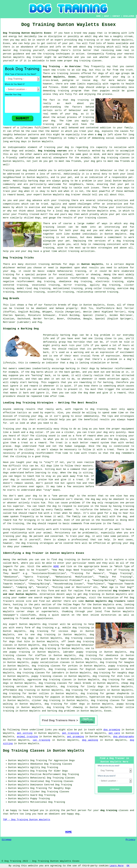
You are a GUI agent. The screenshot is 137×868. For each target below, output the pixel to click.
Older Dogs (61, 771)
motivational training (68, 288)
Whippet (47, 312)
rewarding (85, 382)
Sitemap (7, 840)
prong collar (94, 288)
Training (8, 170)
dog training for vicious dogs (53, 631)
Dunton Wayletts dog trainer (62, 195)
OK (128, 866)
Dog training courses (52, 151)
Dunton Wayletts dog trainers (105, 601)
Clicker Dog (38, 792)
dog (100, 135)
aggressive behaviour (80, 645)
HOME (98, 16)
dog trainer (35, 57)
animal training (27, 737)
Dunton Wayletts (92, 264)
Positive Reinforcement (46, 774)
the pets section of (42, 605)
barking (48, 359)
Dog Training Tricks (18, 258)
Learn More (117, 866)
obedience (65, 282)
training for (12, 275)
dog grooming (112, 730)
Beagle (88, 319)
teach (46, 70)
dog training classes (88, 61)
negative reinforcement (19, 282)
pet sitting (25, 733)
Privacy (130, 840)
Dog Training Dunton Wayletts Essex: (28, 33)
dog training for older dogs (65, 704)
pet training (70, 733)
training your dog (56, 124)
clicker (129, 285)
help (6, 251)
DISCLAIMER (129, 16)
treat (83, 131)
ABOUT (107, 16)
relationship (85, 292)
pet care (114, 733)
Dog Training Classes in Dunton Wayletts (44, 751)
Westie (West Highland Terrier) (104, 312)
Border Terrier (44, 319)
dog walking (90, 740)
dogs (131, 80)
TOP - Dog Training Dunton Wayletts (27, 820)
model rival (24, 288)
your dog (17, 191)
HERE (56, 566)
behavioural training (72, 271)
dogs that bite (19, 642)
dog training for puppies (43, 697)
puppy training (118, 666)
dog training (87, 40)
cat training (41, 740)
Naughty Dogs (62, 788)
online (95, 615)
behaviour (106, 170)
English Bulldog (29, 312)
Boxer (61, 319)
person (82, 810)
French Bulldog (69, 315)
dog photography (124, 737)
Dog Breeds (11, 298)
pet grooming (75, 737)
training (63, 73)
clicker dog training (46, 700)
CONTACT (116, 16)
